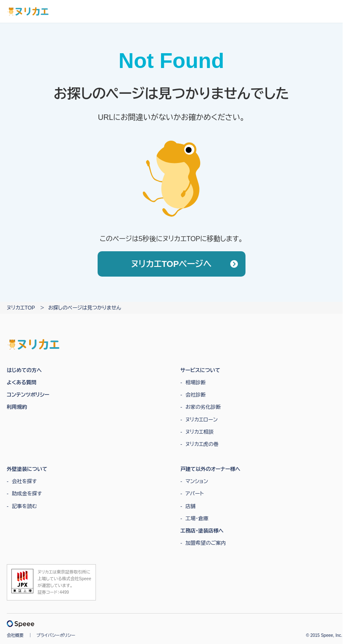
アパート (195, 494)
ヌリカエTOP (21, 308)
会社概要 (15, 635)
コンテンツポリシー (28, 395)
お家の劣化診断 (203, 407)
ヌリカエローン (202, 420)
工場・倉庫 (197, 519)
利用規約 (17, 407)
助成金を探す (27, 494)
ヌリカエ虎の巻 (202, 444)
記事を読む (25, 506)
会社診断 (196, 395)
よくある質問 (22, 383)
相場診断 (196, 383)
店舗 (191, 506)
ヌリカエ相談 (199, 432)
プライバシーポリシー (56, 635)
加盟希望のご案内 (206, 543)
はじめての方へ (24, 370)
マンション (197, 481)
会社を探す (24, 481)
